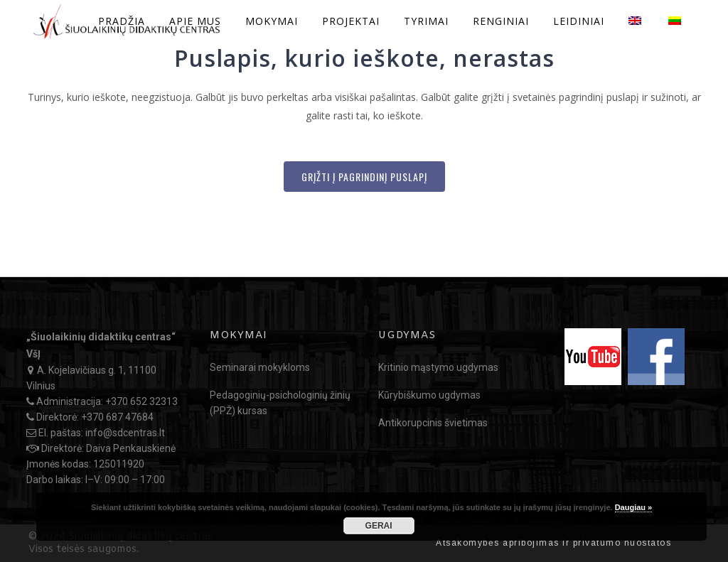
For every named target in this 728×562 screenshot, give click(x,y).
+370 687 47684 (117, 417)
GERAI (379, 526)
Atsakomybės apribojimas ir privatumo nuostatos (553, 543)
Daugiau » (634, 507)
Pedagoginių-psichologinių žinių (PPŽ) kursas (280, 403)
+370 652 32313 (141, 401)
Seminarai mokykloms (260, 367)
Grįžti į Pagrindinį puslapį (364, 177)
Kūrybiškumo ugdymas (429, 395)
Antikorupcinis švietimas (433, 423)
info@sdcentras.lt (125, 433)
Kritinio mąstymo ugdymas (438, 367)
